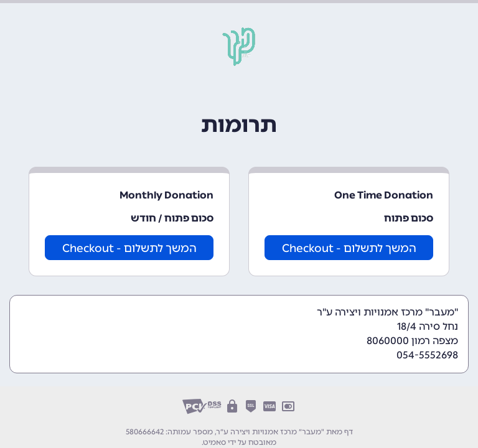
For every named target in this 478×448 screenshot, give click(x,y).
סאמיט (215, 442)
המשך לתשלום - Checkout (349, 248)
